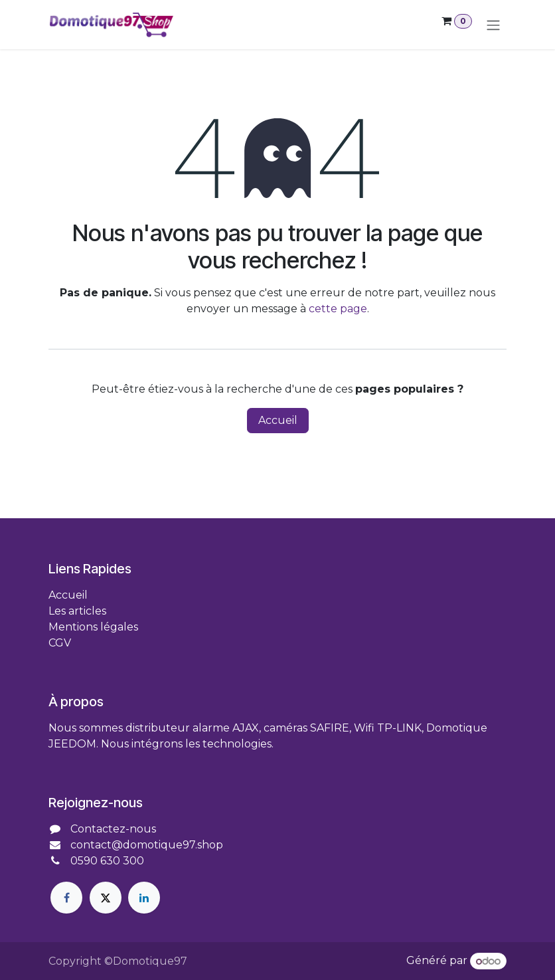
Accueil (278, 420)
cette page (338, 309)
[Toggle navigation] (493, 25)
